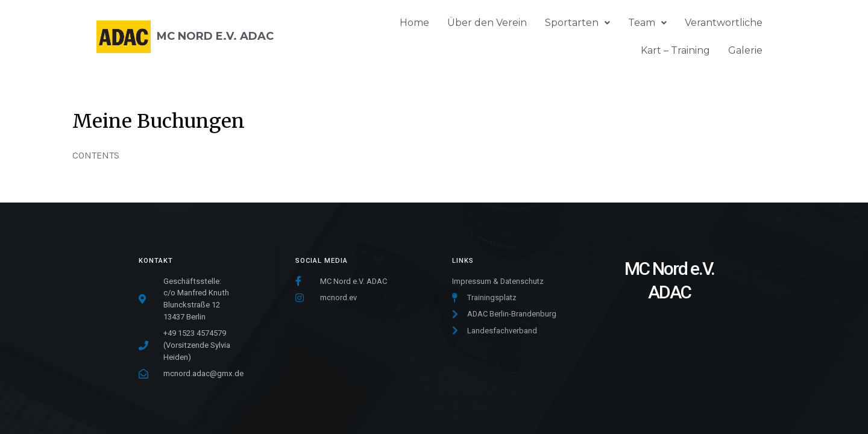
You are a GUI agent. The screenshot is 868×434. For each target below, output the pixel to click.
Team (647, 23)
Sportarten (577, 23)
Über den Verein (487, 23)
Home (414, 23)
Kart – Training (675, 50)
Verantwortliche (724, 23)
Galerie (745, 50)
